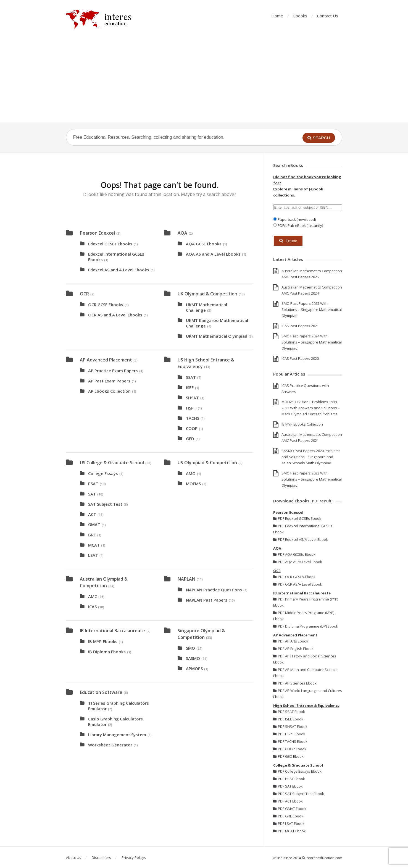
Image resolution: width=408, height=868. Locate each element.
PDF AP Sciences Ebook (295, 683)
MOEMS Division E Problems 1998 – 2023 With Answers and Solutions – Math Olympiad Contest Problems (311, 408)
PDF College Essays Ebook (297, 771)
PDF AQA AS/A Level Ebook (298, 562)
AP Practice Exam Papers (113, 371)
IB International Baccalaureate (112, 631)
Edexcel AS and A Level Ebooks (119, 270)
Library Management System (117, 735)
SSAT (191, 377)
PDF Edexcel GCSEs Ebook (297, 518)
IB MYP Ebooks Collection (302, 424)
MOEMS (193, 484)
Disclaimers (101, 857)
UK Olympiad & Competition (207, 294)
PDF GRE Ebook (288, 816)
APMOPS (194, 668)
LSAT (93, 555)
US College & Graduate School (112, 463)
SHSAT (192, 398)
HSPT (191, 408)
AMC (93, 596)
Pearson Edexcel (97, 233)
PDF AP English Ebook (293, 649)
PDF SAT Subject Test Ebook (299, 794)
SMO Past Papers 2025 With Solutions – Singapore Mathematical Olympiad (312, 310)
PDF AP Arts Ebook (291, 641)
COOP (192, 428)
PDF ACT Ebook (288, 801)
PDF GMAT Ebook (290, 809)
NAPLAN (186, 579)
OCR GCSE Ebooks (106, 305)
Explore (288, 241)
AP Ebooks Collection (109, 391)
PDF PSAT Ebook (289, 779)
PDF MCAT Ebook (289, 831)
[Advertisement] (204, 80)
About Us (74, 857)
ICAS (92, 607)
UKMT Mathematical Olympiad (217, 336)
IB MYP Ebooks (103, 641)
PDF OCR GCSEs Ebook (294, 577)
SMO (190, 648)
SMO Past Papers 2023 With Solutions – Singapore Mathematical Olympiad (312, 479)
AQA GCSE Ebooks (204, 244)
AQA (182, 233)
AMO (191, 473)
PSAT (93, 484)
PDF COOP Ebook (290, 749)
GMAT (94, 525)
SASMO (193, 658)
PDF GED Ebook (288, 756)
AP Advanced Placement (106, 360)
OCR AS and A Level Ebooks (115, 315)
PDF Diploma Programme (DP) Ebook (306, 626)
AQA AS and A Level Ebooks (213, 254)
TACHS (193, 418)
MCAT (94, 545)
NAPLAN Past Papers (207, 600)
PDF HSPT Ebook (289, 734)
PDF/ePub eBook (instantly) (300, 225)
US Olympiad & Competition (207, 463)
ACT (92, 514)
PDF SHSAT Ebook (290, 727)
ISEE (190, 387)
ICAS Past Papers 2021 (300, 326)
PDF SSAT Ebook (289, 712)
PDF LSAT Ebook (289, 824)
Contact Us (328, 16)
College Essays (103, 473)
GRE (92, 535)
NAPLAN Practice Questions (214, 590)
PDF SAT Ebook (288, 786)
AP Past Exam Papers (109, 381)
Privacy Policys (134, 857)
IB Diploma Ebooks (107, 652)
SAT (92, 494)
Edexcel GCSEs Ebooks (110, 244)
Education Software (101, 692)
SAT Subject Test (105, 504)
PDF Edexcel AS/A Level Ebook (301, 539)
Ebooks (300, 16)
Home (277, 16)
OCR (84, 294)
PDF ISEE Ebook (288, 719)
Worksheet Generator (110, 745)
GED (190, 439)
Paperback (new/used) (296, 219)
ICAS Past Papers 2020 (300, 358)
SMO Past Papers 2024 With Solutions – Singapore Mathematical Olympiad (312, 342)
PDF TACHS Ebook (290, 741)
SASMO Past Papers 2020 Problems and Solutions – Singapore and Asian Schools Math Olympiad (311, 457)
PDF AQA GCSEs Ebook (294, 554)
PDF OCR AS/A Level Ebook (298, 584)
